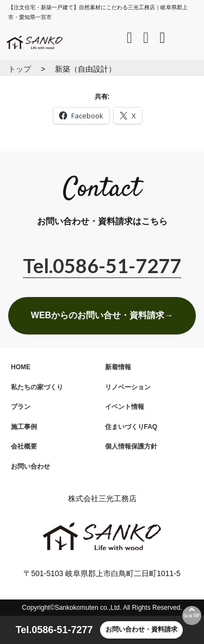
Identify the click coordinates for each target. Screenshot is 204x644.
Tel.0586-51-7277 (54, 630)
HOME (21, 367)
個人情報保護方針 (131, 446)
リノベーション (128, 387)
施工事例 (24, 427)
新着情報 (118, 367)
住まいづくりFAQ (131, 427)
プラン (21, 407)
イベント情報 (125, 407)
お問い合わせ (30, 466)
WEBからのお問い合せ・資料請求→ (102, 315)
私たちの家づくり (37, 387)
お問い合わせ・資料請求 (141, 629)
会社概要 (24, 446)
